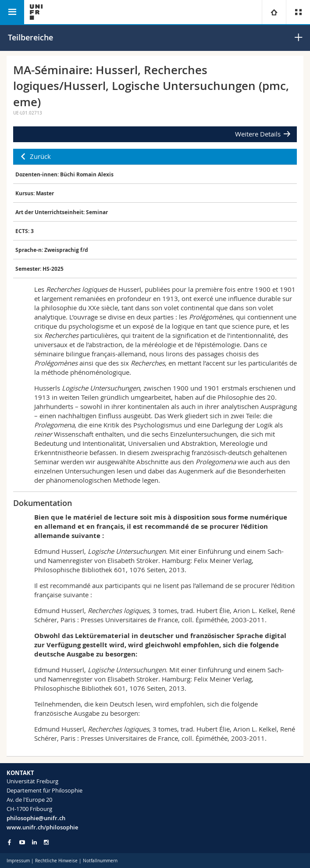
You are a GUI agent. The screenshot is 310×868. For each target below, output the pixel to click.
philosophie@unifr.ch (36, 818)
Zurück (40, 156)
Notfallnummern (100, 861)
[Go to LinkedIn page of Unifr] (34, 842)
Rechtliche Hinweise (56, 861)
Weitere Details (258, 134)
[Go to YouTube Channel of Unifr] (22, 842)
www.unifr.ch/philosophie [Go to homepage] (42, 827)
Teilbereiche (30, 37)
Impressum (18, 861)
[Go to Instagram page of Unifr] (46, 842)
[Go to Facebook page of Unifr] (9, 842)
